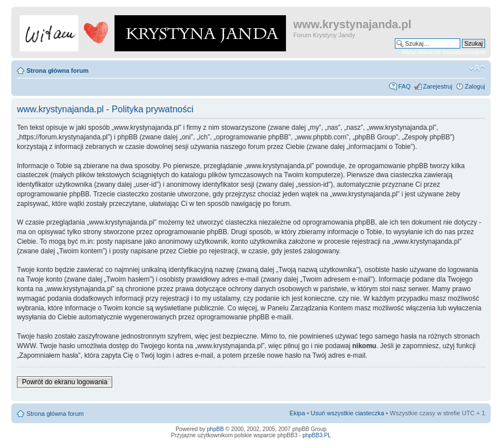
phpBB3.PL (317, 435)
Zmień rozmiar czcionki (477, 68)
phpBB (215, 429)
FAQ (404, 86)
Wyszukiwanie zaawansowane (443, 52)
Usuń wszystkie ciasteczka (347, 413)
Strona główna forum (58, 71)
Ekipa (297, 413)
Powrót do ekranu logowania (65, 382)
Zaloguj (475, 86)
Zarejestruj (438, 86)
